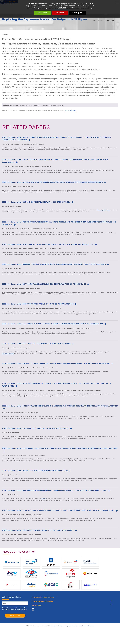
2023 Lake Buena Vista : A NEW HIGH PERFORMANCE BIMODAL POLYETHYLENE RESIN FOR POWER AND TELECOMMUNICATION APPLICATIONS (55, 161)
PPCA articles (98, 21)
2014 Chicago (109, 21)
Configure (78, 13)
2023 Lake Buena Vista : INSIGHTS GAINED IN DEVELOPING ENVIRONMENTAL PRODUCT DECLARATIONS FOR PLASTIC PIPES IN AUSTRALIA (60, 406)
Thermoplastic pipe (103, 210)
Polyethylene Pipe (8, 353)
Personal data (81, 626)
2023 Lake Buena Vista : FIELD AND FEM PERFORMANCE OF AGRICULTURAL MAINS (36, 344)
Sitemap (61, 626)
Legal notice (70, 626)
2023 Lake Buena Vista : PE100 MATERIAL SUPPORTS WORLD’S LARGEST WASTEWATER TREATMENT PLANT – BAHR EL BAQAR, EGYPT (58, 510)
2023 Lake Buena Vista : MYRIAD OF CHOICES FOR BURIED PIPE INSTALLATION (35, 471)
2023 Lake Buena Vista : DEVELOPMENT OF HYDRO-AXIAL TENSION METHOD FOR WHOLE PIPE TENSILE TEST (48, 244)
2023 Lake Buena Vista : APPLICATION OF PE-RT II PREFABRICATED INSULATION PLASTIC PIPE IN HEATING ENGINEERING (52, 182)
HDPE (44, 499)
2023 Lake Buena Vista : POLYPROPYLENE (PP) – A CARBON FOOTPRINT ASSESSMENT (38, 530)
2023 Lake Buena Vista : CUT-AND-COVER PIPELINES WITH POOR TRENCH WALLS (36, 202)
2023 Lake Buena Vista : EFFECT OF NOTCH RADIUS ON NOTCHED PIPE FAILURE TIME (38, 304)
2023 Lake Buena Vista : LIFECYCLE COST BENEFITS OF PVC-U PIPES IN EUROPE (35, 428)
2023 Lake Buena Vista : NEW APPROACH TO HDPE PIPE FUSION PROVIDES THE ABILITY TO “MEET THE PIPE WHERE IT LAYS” (55, 490)
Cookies (62, 8)
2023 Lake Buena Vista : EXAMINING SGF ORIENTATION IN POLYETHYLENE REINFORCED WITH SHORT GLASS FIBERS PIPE (53, 324)
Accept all (42, 13)
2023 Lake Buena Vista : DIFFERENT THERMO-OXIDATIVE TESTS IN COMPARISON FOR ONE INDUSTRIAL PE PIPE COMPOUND (54, 264)
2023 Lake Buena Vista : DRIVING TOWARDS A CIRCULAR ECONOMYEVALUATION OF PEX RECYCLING (44, 284)
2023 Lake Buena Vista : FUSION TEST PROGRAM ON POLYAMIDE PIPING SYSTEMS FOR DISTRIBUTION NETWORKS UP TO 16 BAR (56, 364)
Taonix (54, 626)
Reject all (60, 13)
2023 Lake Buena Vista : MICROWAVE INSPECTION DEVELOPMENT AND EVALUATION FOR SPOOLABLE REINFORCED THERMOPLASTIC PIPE (60, 448)
